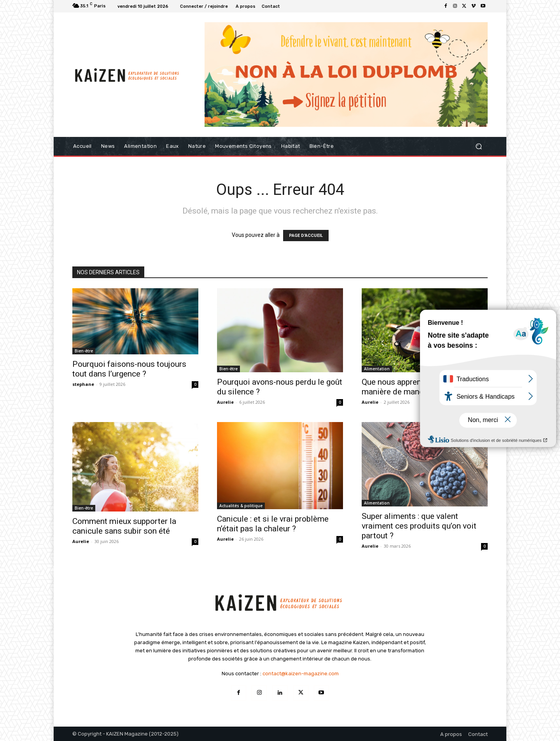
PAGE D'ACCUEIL (306, 236)
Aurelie (225, 402)
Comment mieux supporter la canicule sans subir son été (124, 526)
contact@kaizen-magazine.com (301, 674)
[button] (479, 146)
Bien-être (84, 351)
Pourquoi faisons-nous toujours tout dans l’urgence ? (129, 369)
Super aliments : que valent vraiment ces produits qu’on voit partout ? (419, 526)
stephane (83, 384)
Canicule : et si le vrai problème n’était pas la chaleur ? (273, 524)
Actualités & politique (241, 506)
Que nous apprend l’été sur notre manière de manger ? (419, 387)
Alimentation (377, 369)
